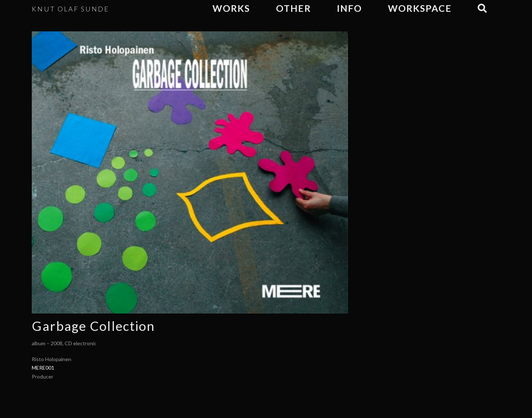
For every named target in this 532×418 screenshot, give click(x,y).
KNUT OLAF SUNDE (71, 9)
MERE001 (43, 368)
